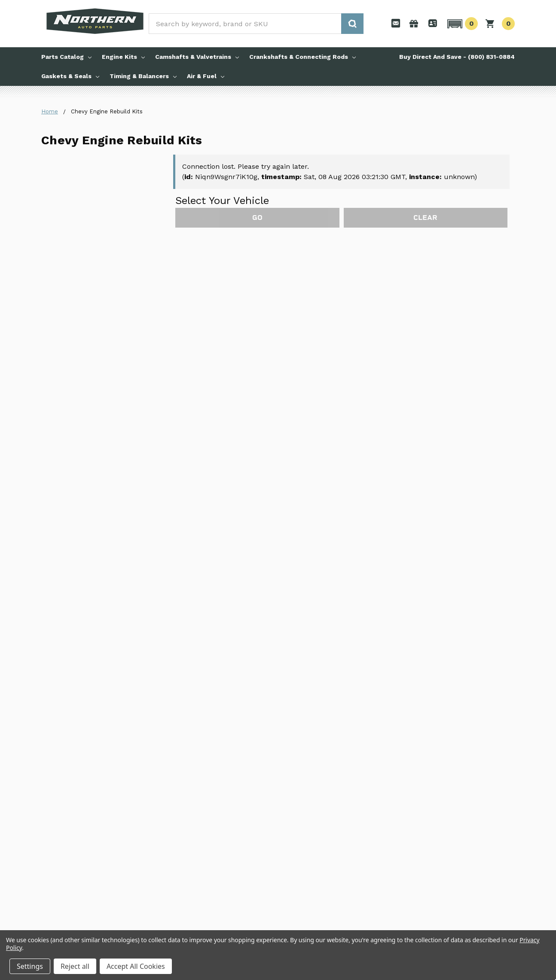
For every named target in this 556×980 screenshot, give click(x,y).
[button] (461, 24)
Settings (30, 966)
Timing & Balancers (143, 76)
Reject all (75, 966)
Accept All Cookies (136, 966)
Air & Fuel (206, 76)
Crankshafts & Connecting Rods (302, 57)
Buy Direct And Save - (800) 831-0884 (457, 57)
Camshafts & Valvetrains (197, 57)
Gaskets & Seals (70, 76)
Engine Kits (123, 57)
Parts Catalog (66, 57)
